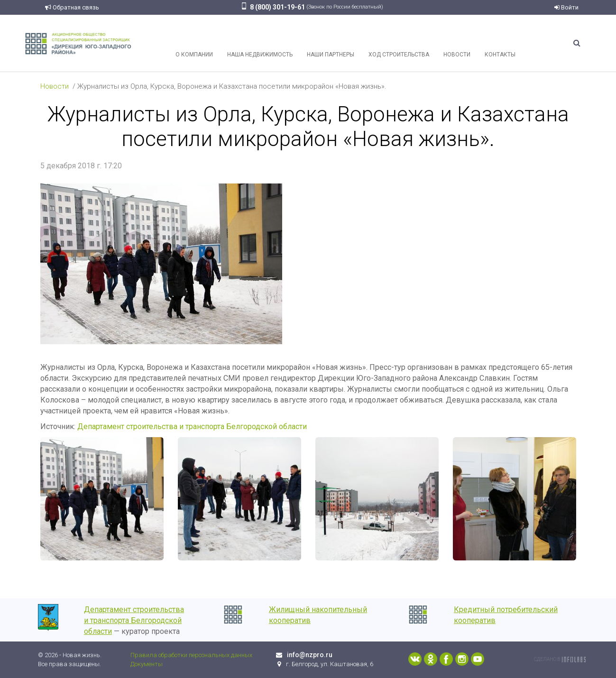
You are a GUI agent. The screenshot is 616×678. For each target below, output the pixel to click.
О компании (194, 43)
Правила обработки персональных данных (191, 655)
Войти (566, 7)
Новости (457, 43)
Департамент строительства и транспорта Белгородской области (192, 426)
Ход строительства (399, 43)
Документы (147, 664)
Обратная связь (72, 7)
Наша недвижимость (260, 43)
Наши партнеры (331, 43)
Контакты (500, 43)
